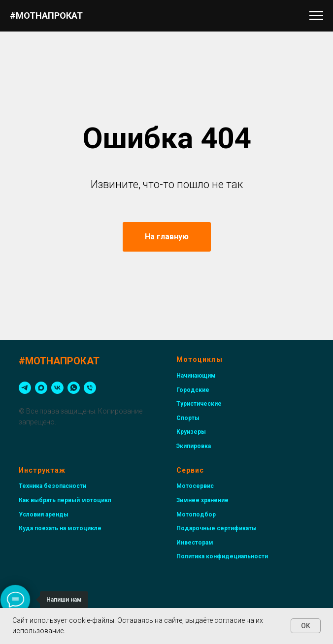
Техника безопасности (52, 486)
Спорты (188, 418)
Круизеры (191, 432)
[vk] (57, 388)
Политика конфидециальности (222, 556)
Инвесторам (195, 543)
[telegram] (25, 388)
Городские (193, 390)
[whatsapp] (74, 388)
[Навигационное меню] (316, 16)
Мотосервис (195, 486)
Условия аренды (44, 515)
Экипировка (194, 446)
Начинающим (196, 376)
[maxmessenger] (41, 388)
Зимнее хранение (202, 500)
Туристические (199, 404)
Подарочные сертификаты (216, 528)
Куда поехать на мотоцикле (60, 528)
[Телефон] (90, 388)
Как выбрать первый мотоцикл (65, 500)
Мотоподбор (196, 515)
